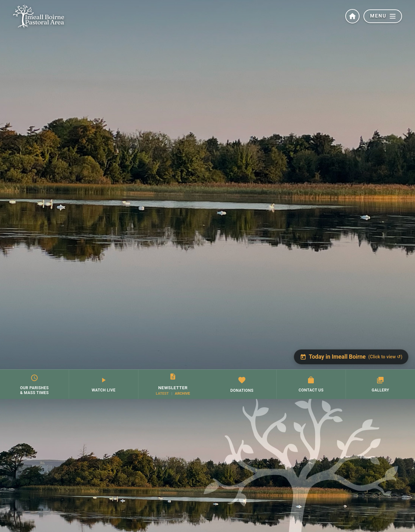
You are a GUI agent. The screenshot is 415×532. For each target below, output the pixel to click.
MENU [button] (383, 16)
